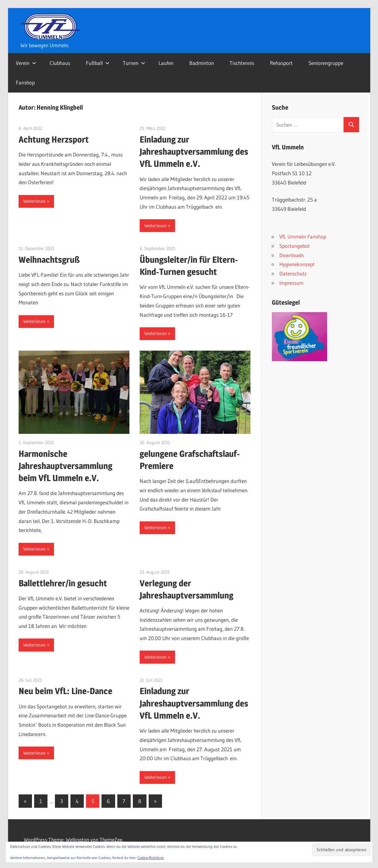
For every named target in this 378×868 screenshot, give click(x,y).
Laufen (166, 63)
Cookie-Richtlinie (151, 858)
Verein (26, 63)
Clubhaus (60, 63)
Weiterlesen (34, 201)
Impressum (291, 283)
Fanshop (25, 82)
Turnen (134, 63)
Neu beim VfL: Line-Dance (65, 691)
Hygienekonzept (297, 264)
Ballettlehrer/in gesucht (63, 583)
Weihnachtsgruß (49, 260)
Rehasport (281, 63)
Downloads (292, 255)
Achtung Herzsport (54, 139)
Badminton (202, 63)
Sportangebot (295, 246)
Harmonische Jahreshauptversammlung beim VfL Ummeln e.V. (65, 466)
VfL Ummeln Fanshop (303, 236)
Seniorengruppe (326, 63)
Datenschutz (293, 273)
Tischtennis (242, 63)
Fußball (98, 63)
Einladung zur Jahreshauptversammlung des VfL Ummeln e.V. (194, 152)
